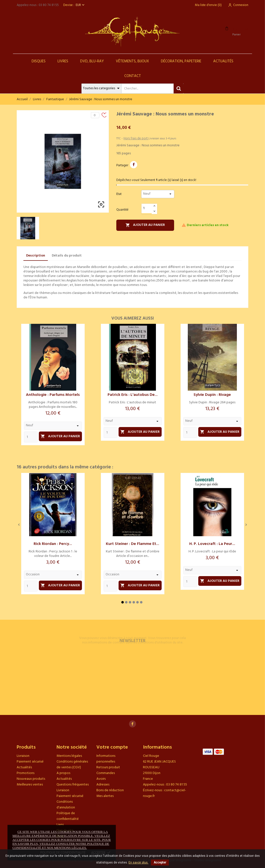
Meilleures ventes (30, 785)
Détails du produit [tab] (67, 256)
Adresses (103, 785)
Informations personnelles (106, 759)
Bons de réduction (110, 790)
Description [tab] (36, 256)
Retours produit (108, 767)
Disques (39, 61)
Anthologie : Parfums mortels (53, 395)
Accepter (160, 863)
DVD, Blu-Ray (92, 61)
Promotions (26, 773)
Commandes (106, 773)
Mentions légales (69, 756)
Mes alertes (105, 796)
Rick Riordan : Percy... (53, 544)
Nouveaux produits (31, 779)
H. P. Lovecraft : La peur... (212, 544)
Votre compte (112, 747)
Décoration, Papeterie (181, 61)
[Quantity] (31, 437)
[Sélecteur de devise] (81, 5)
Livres (63, 61)
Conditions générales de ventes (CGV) (72, 765)
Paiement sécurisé (30, 762)
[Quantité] (147, 209)
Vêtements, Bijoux (132, 61)
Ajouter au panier (145, 225)
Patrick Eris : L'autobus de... (133, 395)
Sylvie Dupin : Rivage (212, 395)
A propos (63, 773)
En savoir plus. (138, 863)
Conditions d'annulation (66, 805)
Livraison (23, 756)
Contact (133, 76)
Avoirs (101, 779)
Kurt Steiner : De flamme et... (132, 544)
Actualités (223, 61)
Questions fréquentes (73, 785)
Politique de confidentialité (68, 816)
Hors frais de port (136, 138)
